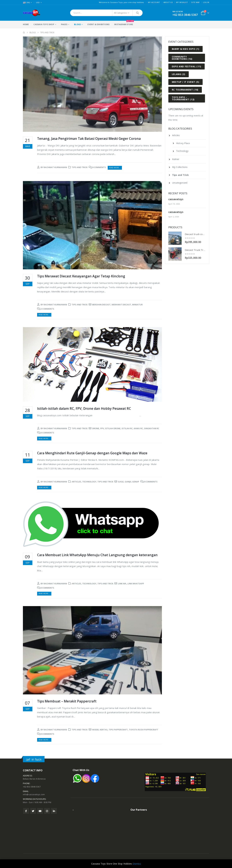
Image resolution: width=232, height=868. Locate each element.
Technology (89, 482)
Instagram (47, 811)
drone (96, 428)
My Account (154, 2)
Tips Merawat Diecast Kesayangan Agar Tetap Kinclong (81, 276)
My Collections (180, 167)
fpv (102, 428)
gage (121, 482)
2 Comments (47, 309)
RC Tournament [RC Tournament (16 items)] (185, 90)
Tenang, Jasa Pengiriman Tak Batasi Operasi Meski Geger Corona (89, 139)
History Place (183, 143)
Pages (64, 24)
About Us (168, 2)
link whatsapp (136, 584)
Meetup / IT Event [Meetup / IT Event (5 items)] (186, 82)
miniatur (137, 305)
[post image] (92, 84)
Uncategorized (180, 183)
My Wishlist (182, 2)
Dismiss (137, 864)
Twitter (33, 811)
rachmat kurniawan (55, 167)
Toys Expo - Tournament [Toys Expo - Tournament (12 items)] (183, 98)
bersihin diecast (101, 305)
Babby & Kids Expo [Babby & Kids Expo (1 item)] (186, 49)
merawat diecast (121, 305)
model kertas (100, 730)
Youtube (40, 811)
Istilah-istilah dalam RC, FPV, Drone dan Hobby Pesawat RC (84, 408)
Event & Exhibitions (98, 24)
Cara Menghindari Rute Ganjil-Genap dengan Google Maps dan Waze (92, 453)
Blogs (77, 24)
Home (26, 24)
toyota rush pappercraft (144, 730)
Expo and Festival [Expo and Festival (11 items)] (187, 66)
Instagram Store (124, 23)
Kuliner (176, 159)
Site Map (195, 2)
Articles (76, 482)
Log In (206, 2)
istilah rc (127, 428)
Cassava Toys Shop (44, 24)
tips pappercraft (118, 730)
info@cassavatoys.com (34, 794)
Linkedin (54, 811)
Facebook (26, 811)
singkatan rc (152, 428)
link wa (122, 584)
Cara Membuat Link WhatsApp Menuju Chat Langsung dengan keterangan (97, 555)
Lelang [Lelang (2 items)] (179, 74)
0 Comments (99, 167)
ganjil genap (132, 482)
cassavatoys (176, 199)
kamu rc (138, 428)
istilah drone (113, 428)
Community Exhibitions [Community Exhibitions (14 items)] (182, 58)
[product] (175, 238)
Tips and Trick (80, 167)
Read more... (115, 168)
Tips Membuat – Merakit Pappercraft (67, 701)
